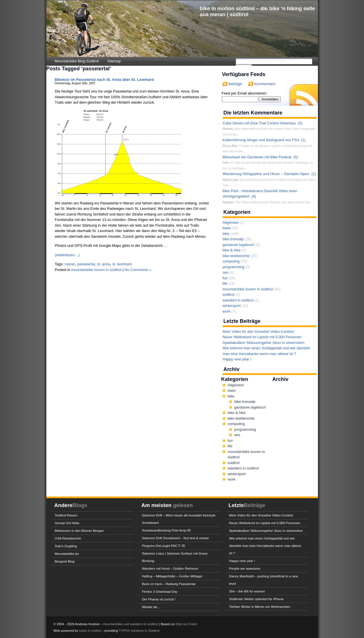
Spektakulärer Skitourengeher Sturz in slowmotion (264, 343)
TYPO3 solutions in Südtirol (139, 630)
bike (226, 234)
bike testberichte (236, 256)
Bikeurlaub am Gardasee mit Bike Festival (257, 157)
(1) (303, 140)
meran (70, 264)
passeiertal (86, 264)
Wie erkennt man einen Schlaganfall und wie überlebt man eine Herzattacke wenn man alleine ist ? (265, 546)
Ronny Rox (230, 146)
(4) (254, 196)
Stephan (228, 202)
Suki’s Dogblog (66, 546)
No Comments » (138, 270)
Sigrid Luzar (230, 180)
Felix (226, 163)
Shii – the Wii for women (247, 591)
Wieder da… (151, 607)
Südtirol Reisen (66, 515)
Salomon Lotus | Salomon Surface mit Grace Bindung (175, 557)
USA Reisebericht (68, 538)
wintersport (232, 306)
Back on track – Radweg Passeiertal (169, 584)
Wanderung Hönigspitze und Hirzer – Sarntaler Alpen (266, 174)
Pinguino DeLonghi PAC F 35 (164, 546)
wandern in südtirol (238, 300)
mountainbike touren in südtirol (96, 270)
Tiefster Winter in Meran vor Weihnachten (260, 607)
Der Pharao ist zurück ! (159, 599)
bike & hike (232, 250)
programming (234, 267)
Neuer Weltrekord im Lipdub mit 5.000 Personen (262, 337)
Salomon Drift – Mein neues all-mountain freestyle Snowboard (179, 519)
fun (225, 278)
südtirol (229, 295)
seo (226, 272)
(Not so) (182, 624)
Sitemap (114, 61)
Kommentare (265, 84)
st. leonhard (122, 264)
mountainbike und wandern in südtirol (131, 624)
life (225, 283)
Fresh (193, 624)
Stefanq (228, 129)
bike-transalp (233, 239)
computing (231, 261)
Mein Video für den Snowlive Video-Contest (258, 332)
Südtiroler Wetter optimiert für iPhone (257, 599)
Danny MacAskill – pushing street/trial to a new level (264, 580)
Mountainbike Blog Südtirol (77, 61)
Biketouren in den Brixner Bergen (79, 531)
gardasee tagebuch (238, 245)
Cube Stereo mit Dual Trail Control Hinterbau (259, 123)
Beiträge (235, 84)
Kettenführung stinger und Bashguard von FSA (261, 140)
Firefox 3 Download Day (160, 591)
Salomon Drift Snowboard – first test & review (175, 538)
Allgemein (231, 222)
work (227, 311)
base (227, 228)
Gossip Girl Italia (67, 523)
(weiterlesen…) (67, 255)
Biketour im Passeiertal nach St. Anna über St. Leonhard (104, 80)
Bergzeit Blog (65, 561)
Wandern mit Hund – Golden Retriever (170, 568)
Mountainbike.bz (67, 554)
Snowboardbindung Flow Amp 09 (166, 530)
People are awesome (245, 568)
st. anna (104, 264)
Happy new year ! (237, 359)
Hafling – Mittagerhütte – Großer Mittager (172, 576)
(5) (300, 123)
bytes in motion (90, 630)
